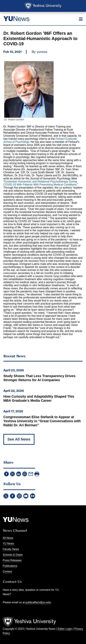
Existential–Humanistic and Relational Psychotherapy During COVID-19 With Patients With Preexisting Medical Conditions (40, 183)
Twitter (6, 496)
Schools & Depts (13, 555)
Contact (7, 572)
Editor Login (65, 629)
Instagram (19, 496)
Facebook (13, 496)
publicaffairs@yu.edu (38, 602)
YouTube (26, 496)
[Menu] (81, 19)
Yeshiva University (43, 6)
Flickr (33, 496)
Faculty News (11, 549)
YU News (8, 544)
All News (8, 538)
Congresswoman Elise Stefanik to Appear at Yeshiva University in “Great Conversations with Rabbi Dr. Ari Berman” (42, 421)
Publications (10, 566)
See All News (19, 439)
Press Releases (12, 560)
